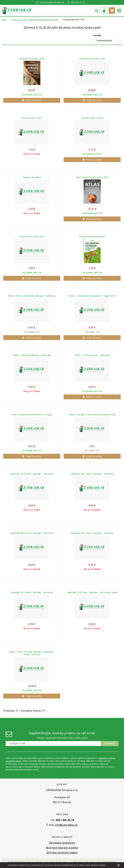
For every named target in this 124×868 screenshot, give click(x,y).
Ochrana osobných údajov (62, 852)
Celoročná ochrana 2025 (92, 59)
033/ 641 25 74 (78, 2)
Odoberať (109, 743)
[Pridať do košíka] (32, 100)
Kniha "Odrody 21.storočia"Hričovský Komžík (92, 415)
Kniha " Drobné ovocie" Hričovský (92, 355)
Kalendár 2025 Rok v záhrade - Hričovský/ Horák (92, 592)
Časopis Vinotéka (32, 177)
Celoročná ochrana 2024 (92, 237)
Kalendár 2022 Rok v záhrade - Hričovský (32, 533)
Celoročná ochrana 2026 (32, 59)
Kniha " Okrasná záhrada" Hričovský (32, 355)
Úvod (4, 20)
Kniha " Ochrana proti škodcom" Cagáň (32, 415)
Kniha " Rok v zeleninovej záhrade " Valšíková (32, 296)
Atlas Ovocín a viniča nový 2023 (92, 177)
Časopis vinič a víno (32, 118)
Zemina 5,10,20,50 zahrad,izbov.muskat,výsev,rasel (35, 20)
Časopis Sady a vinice (92, 118)
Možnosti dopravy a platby (62, 848)
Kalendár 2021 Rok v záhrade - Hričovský (92, 474)
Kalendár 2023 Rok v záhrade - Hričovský (92, 533)
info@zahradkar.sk (66, 825)
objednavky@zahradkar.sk (52, 2)
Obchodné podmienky (62, 843)
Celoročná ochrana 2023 (32, 237)
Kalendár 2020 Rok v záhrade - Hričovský (32, 474)
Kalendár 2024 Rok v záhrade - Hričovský (32, 592)
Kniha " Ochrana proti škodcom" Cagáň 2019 (92, 296)
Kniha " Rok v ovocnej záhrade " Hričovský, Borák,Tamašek (32, 653)
